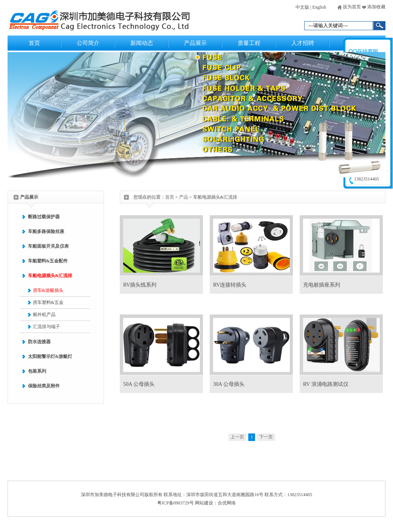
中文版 (302, 7)
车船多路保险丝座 (46, 231)
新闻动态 (142, 43)
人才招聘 (303, 43)
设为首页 (349, 7)
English (319, 7)
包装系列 (37, 371)
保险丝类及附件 (44, 386)
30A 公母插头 (229, 384)
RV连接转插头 (230, 285)
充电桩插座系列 (322, 285)
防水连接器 (39, 342)
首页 (34, 43)
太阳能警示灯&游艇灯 (50, 356)
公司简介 (88, 43)
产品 (184, 197)
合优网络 (227, 503)
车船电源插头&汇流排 (50, 276)
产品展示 (195, 43)
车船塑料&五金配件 (48, 261)
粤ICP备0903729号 (176, 503)
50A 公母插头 (139, 384)
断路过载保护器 (44, 217)
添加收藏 (374, 7)
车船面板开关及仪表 (48, 246)
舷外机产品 (44, 315)
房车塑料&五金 (48, 302)
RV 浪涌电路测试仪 (326, 384)
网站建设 (204, 503)
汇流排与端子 (46, 327)
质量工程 (249, 43)
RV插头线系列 (140, 285)
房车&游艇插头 (48, 290)
